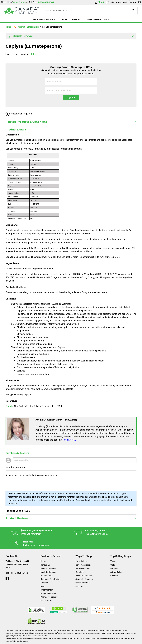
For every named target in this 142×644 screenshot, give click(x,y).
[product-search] (133, 11)
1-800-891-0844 (22, 550)
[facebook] (7, 567)
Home (8, 27)
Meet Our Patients (48, 561)
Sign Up (71, 98)
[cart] (135, 2)
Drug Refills (80, 561)
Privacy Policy (82, 640)
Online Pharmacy (83, 572)
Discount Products (84, 565)
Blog (43, 575)
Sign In (100, 2)
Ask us (34, 54)
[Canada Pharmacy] (22, 11)
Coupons (79, 575)
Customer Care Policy (50, 568)
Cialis (113, 554)
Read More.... (69, 440)
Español (12, 640)
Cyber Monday (47, 579)
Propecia (114, 557)
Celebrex (114, 565)
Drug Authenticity (48, 582)
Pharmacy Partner (48, 586)
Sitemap (44, 572)
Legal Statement (56, 640)
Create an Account (117, 2)
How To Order (47, 565)
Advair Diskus (116, 561)
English (32, 640)
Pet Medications (83, 557)
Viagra (113, 550)
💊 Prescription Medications (27, 27)
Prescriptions (81, 550)
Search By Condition (84, 568)
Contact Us (45, 554)
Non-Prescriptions (83, 554)
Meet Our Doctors (48, 557)
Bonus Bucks (46, 589)
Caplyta (9, 406)
